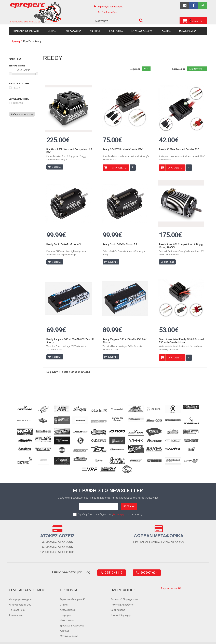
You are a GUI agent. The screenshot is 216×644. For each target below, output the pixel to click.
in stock (18, 103)
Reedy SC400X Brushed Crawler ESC (123, 145)
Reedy (16, 88)
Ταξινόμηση (179, 69)
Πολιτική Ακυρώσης (122, 593)
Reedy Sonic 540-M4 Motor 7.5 (120, 236)
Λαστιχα (166, 31)
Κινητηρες (95, 31)
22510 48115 (114, 561)
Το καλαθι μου (17, 598)
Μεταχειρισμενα (188, 31)
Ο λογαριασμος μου (20, 593)
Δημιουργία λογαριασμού (110, 7)
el (203, 5)
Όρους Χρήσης (120, 502)
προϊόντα (176, 20)
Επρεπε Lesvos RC (171, 576)
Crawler (52, 31)
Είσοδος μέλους (110, 12)
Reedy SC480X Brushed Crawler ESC (179, 145)
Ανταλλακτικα (73, 31)
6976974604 (149, 561)
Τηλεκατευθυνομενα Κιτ (26, 31)
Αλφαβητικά (195, 69)
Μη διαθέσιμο (55, 163)
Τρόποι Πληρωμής (121, 603)
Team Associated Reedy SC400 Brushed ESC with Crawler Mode (181, 329)
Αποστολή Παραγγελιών (124, 587)
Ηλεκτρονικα (116, 31)
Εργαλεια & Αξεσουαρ (142, 31)
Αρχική (16, 41)
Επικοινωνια (16, 603)
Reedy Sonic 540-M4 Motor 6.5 (63, 236)
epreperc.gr (24, 638)
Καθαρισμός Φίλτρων (22, 114)
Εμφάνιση (135, 69)
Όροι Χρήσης (118, 598)
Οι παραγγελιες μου (20, 587)
